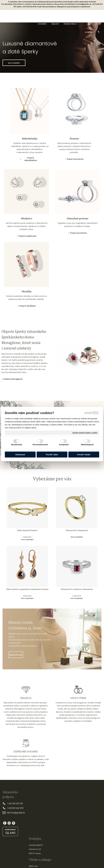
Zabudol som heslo (90, 821)
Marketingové (87, 445)
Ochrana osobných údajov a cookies (85, 433)
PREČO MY (49, 803)
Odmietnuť (20, 455)
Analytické (64, 445)
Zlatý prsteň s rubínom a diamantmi (77, 589)
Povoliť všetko (84, 455)
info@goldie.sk (85, 4)
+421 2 (10, 804)
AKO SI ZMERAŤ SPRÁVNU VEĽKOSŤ (72, 806)
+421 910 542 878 (15, 808)
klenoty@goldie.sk (16, 813)
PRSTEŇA (77, 809)
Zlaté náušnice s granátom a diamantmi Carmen (27, 589)
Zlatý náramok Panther (27, 531)
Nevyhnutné (17, 445)
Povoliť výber (52, 455)
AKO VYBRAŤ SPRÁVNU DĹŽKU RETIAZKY (72, 816)
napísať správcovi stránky (44, 866)
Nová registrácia (90, 817)
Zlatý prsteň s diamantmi (77, 531)
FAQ (46, 828)
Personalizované (40, 445)
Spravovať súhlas (95, 866)
